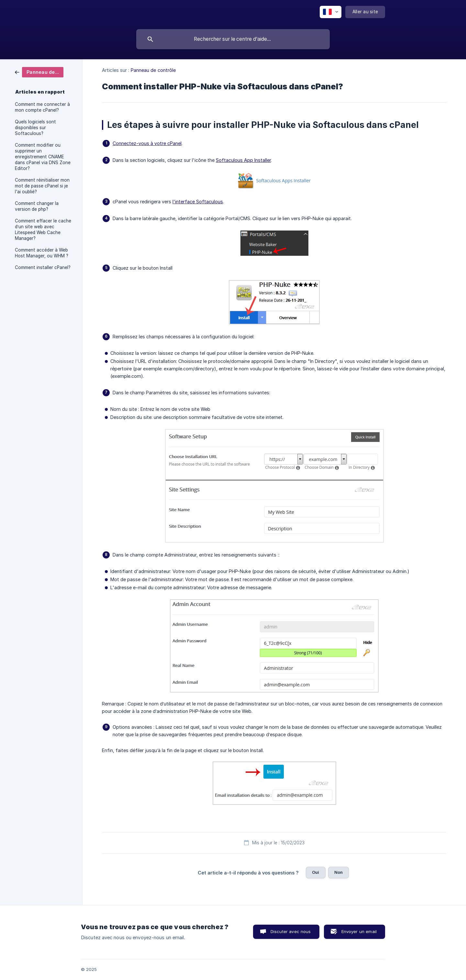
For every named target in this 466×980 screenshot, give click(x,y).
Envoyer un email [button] (359, 931)
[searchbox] (233, 39)
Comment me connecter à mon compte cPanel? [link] (42, 107)
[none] (331, 12)
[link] (39, 72)
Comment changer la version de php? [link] (37, 206)
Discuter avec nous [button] (291, 931)
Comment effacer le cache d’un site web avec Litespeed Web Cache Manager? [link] (43, 230)
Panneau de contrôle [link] (153, 70)
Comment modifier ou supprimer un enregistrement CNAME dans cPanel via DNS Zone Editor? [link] (43, 157)
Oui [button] (316, 872)
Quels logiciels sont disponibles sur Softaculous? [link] (35, 128)
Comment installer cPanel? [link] (43, 267)
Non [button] (338, 872)
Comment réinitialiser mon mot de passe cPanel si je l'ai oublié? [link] (42, 186)
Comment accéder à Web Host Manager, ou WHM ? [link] (42, 253)
